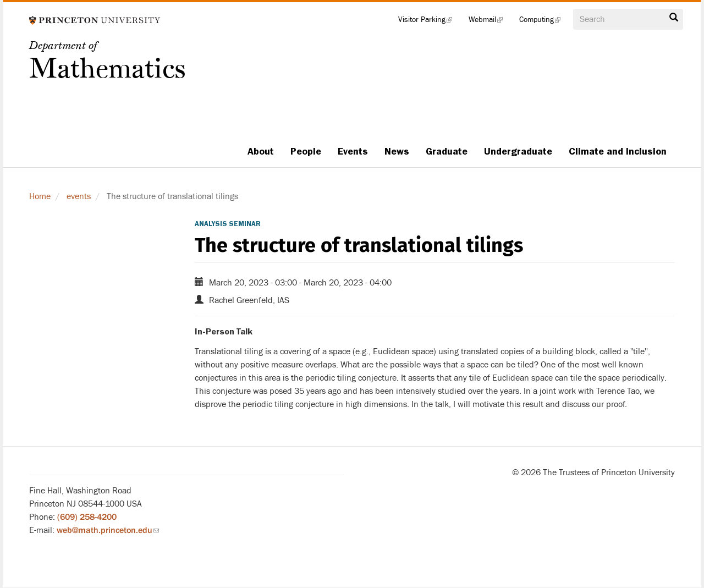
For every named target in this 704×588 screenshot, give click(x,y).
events (79, 196)
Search (674, 18)
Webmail (490, 22)
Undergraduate (518, 151)
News (397, 151)
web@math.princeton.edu (108, 530)
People (306, 151)
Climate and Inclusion (618, 151)
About (261, 151)
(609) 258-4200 (87, 517)
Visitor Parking (429, 22)
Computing (544, 22)
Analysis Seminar (228, 224)
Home (40, 196)
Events (353, 151)
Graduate (447, 151)
